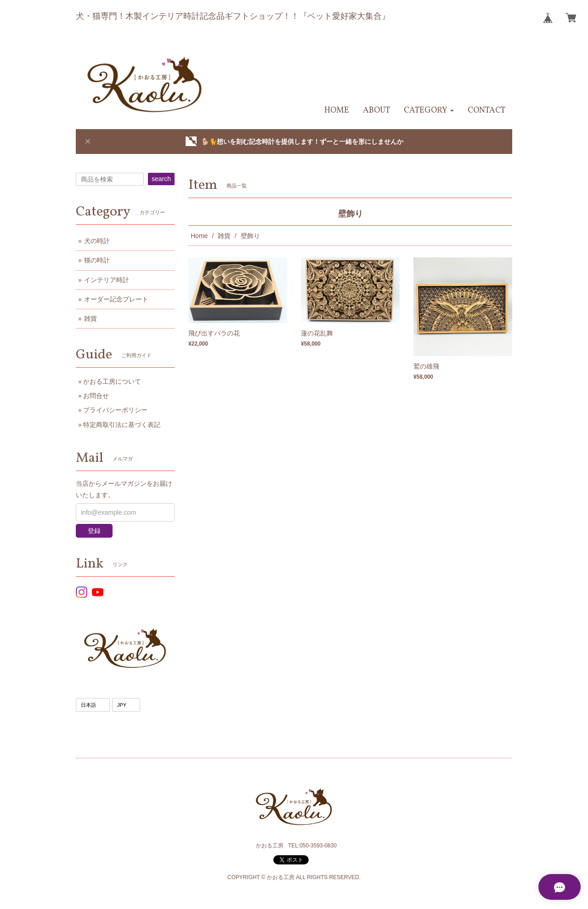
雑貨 (224, 236)
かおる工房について (112, 381)
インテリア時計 (107, 280)
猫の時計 (97, 260)
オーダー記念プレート (116, 299)
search (161, 179)
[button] (429, 111)
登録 (94, 531)
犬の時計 (97, 241)
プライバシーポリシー (115, 410)
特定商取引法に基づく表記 (122, 425)
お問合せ (96, 396)
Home (199, 236)
